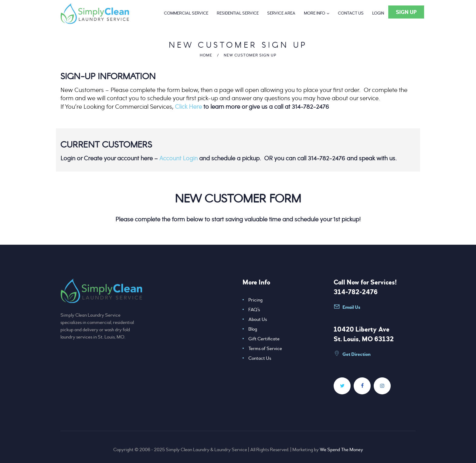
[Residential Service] (238, 13)
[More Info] (317, 13)
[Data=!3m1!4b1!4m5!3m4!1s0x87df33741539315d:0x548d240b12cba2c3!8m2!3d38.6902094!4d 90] (356, 357)
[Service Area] (281, 13)
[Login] (378, 13)
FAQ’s (254, 310)
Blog (253, 329)
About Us (258, 319)
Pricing (255, 300)
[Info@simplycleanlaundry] (356, 310)
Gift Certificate (264, 339)
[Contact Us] (351, 13)
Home (206, 55)
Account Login (178, 158)
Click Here (188, 106)
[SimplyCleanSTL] (342, 386)
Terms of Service (265, 349)
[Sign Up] (406, 12)
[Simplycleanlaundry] (362, 386)
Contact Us (260, 358)
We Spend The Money (341, 450)
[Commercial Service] (186, 13)
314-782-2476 (356, 292)
